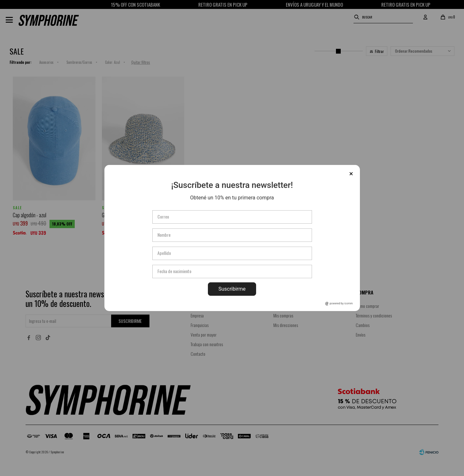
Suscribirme (232, 289)
